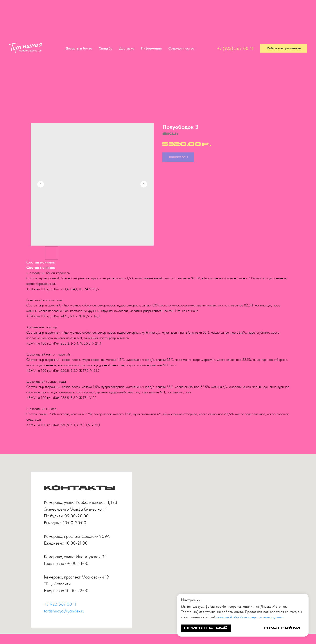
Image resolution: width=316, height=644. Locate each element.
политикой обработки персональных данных (250, 617)
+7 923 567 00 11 (60, 604)
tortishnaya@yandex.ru (64, 611)
